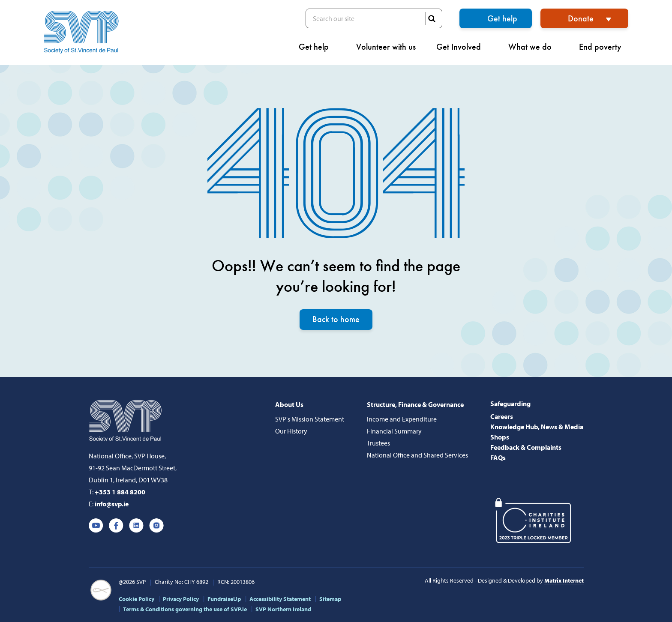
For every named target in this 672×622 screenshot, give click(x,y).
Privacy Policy (181, 599)
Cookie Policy (136, 599)
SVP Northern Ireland (283, 609)
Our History (291, 431)
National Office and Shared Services (417, 455)
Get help (502, 18)
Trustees (378, 443)
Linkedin (136, 526)
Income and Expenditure (402, 419)
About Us (289, 404)
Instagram (156, 526)
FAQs (498, 458)
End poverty (604, 47)
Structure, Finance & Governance (415, 404)
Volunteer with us (386, 47)
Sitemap (330, 599)
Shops (500, 437)
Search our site (374, 18)
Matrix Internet (564, 580)
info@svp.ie (112, 504)
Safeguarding (510, 404)
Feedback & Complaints (526, 447)
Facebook (116, 526)
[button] (663, 41)
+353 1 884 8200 (120, 492)
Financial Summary (394, 431)
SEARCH (432, 18)
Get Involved (462, 47)
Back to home (336, 320)
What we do (533, 47)
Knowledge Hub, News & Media (537, 427)
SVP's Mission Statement (310, 419)
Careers (502, 416)
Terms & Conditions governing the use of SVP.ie (185, 609)
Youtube (96, 526)
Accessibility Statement (280, 599)
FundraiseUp (224, 599)
